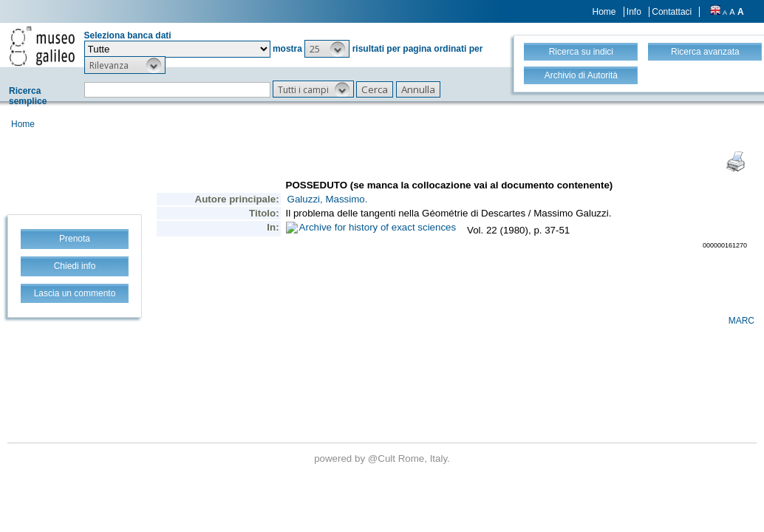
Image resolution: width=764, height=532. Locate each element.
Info (634, 12)
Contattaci (672, 12)
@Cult (383, 458)
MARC (741, 321)
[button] (327, 49)
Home (604, 12)
